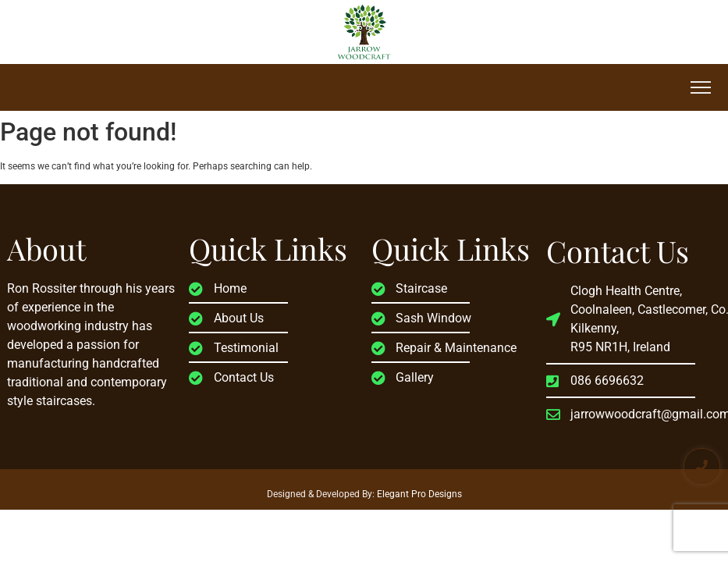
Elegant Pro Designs (419, 494)
